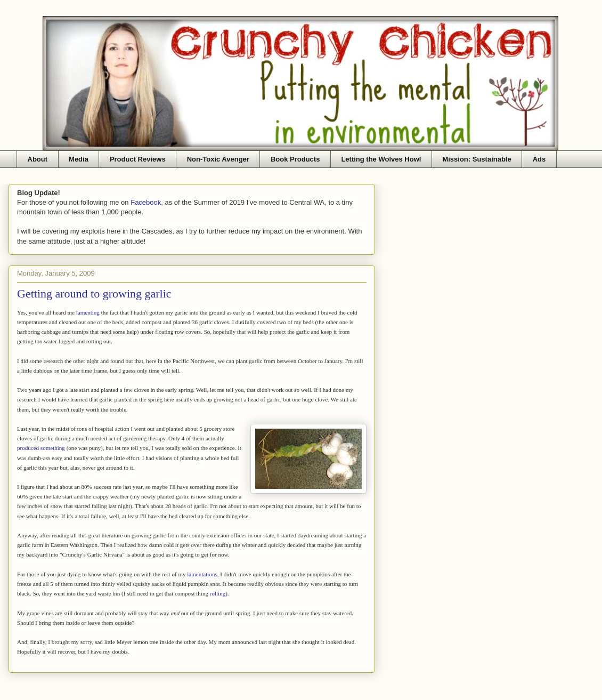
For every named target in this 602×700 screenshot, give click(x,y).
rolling (218, 593)
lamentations (202, 574)
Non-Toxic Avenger (218, 159)
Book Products (295, 159)
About (38, 159)
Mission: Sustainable (477, 159)
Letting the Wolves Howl (381, 159)
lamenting (88, 312)
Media (79, 159)
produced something (41, 448)
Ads (539, 159)
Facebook (146, 202)
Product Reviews (138, 159)
